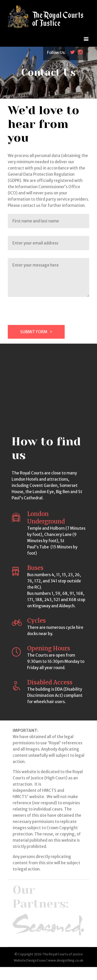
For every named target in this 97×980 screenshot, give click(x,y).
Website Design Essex (30, 960)
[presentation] (47, 315)
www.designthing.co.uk (66, 960)
